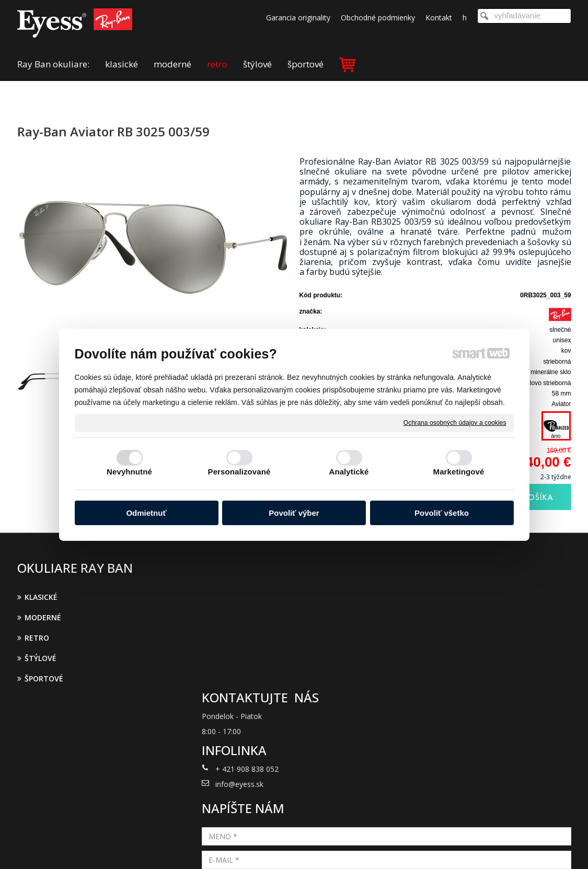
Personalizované (239, 472)
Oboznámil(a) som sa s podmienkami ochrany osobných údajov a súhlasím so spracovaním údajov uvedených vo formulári (481, 713)
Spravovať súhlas (465, 847)
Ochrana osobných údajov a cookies (455, 422)
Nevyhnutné (129, 472)
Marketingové (459, 472)
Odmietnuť (146, 513)
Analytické (349, 472)
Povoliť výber (294, 513)
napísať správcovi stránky (280, 847)
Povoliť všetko (442, 513)
